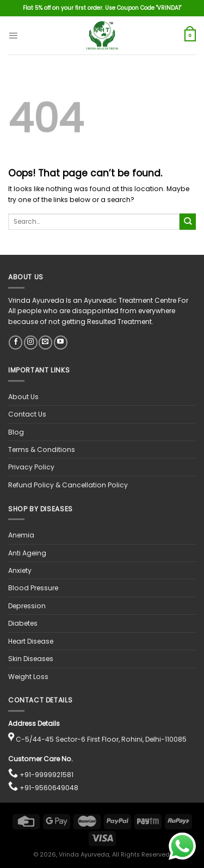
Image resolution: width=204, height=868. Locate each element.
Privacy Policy (31, 467)
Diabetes (23, 623)
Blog (16, 432)
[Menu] (13, 35)
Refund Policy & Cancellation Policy (68, 485)
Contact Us (27, 414)
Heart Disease (31, 641)
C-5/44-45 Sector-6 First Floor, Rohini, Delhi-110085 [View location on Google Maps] (101, 739)
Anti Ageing (27, 553)
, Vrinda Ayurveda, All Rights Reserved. (113, 855)
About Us (23, 397)
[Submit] (188, 222)
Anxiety (20, 570)
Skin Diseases (31, 659)
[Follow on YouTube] (61, 343)
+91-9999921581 (47, 775)
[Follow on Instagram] (31, 343)
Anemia (21, 535)
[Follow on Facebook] (16, 343)
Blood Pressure (33, 588)
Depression (27, 606)
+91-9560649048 (49, 788)
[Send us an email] (45, 343)
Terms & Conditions (42, 450)
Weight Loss (28, 677)
